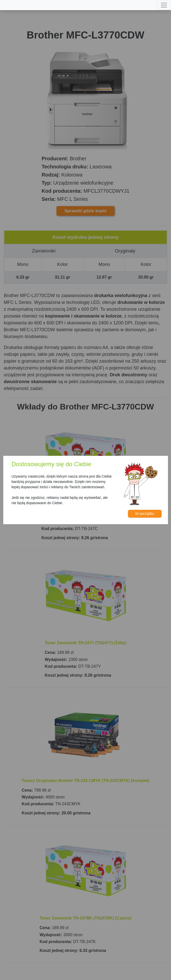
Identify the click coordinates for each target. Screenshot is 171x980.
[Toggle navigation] (164, 5)
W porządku (145, 514)
